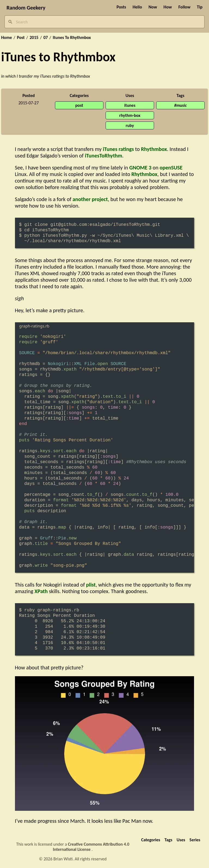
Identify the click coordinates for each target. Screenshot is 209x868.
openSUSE (171, 168)
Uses (181, 840)
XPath (41, 591)
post (79, 105)
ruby (130, 125)
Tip (200, 7)
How (168, 7)
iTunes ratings (118, 149)
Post (21, 38)
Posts (121, 7)
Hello (137, 7)
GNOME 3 (140, 168)
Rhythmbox (154, 149)
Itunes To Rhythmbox (72, 38)
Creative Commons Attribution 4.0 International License (91, 847)
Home (7, 38)
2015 (34, 38)
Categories (151, 840)
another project (90, 199)
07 (45, 38)
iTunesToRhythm (104, 156)
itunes (130, 105)
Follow (184, 7)
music (182, 105)
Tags (168, 840)
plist (91, 585)
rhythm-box (130, 115)
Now (153, 7)
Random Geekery (26, 8)
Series (195, 840)
